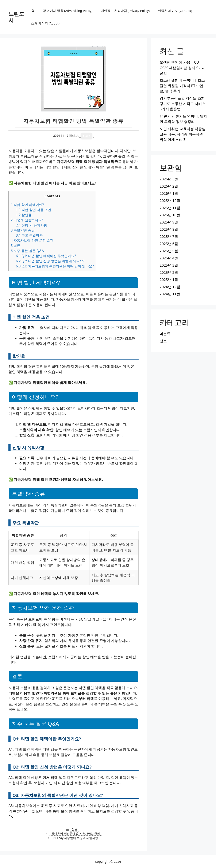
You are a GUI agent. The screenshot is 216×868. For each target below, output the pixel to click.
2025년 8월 (169, 229)
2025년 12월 (170, 201)
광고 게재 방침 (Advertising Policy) (68, 11)
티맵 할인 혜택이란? (27, 205)
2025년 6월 (169, 244)
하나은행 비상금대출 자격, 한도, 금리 (76, 833)
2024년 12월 (170, 287)
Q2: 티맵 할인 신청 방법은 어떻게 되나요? (50, 261)
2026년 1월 (169, 193)
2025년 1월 (169, 280)
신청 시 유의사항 (31, 225)
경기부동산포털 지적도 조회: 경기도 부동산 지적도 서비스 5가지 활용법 (183, 104)
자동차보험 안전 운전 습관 (32, 240)
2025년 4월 (169, 258)
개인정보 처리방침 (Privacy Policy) (125, 11)
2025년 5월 (169, 251)
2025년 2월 (169, 272)
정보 (74, 829)
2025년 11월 (170, 208)
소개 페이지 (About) (45, 23)
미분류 (165, 334)
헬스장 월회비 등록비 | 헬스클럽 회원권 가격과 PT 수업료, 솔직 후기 (182, 86)
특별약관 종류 (23, 230)
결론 (16, 246)
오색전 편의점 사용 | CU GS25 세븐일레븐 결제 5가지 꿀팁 (183, 68)
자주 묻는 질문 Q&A (27, 251)
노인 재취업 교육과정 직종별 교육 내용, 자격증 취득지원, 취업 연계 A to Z (183, 134)
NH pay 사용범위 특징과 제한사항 (76, 838)
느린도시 (16, 17)
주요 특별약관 (29, 235)
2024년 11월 (170, 294)
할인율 (24, 215)
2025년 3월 (169, 265)
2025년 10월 (170, 215)
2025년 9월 (169, 222)
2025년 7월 (169, 236)
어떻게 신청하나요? (27, 220)
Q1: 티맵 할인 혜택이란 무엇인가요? (46, 256)
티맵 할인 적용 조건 (34, 210)
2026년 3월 (169, 179)
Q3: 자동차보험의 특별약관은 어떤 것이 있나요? (55, 266)
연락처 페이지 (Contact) (175, 11)
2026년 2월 (169, 186)
